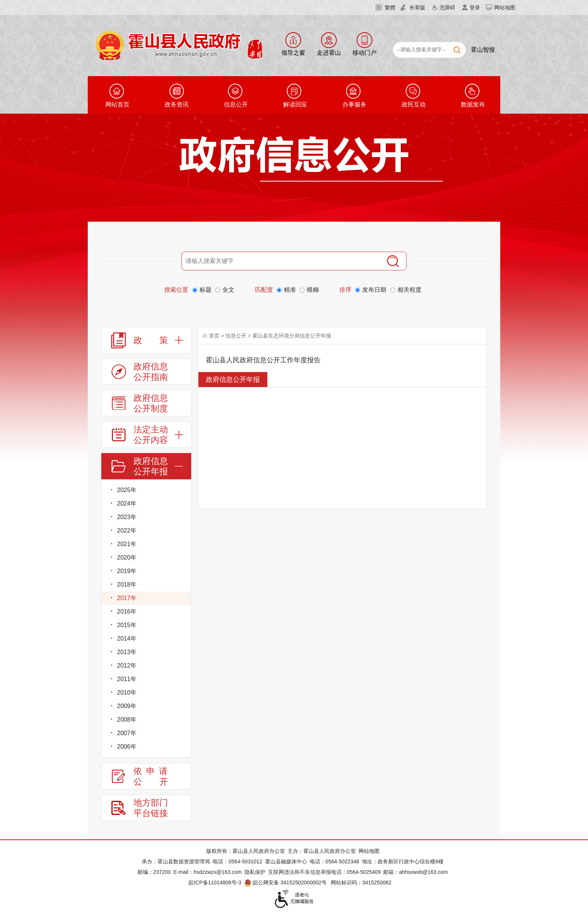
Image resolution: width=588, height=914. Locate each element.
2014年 (127, 639)
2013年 (127, 652)
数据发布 (473, 104)
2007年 (127, 733)
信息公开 (236, 104)
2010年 (127, 693)
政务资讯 (177, 104)
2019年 (127, 571)
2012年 (127, 666)
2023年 (127, 517)
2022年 (127, 531)
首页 (214, 336)
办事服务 (354, 104)
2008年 (127, 720)
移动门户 (364, 53)
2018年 (127, 585)
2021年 (127, 544)
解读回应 (295, 104)
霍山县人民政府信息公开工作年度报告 (263, 360)
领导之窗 (293, 53)
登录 (475, 8)
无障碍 (447, 8)
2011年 (127, 679)
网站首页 (117, 104)
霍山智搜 (483, 50)
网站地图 (505, 8)
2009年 (127, 706)
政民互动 (414, 104)
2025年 (127, 490)
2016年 (127, 612)
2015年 (127, 625)
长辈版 (417, 8)
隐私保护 (255, 872)
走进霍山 (329, 53)
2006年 (127, 747)
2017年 (127, 598)
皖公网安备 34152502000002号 (286, 882)
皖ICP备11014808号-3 (215, 882)
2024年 (127, 504)
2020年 (127, 558)
